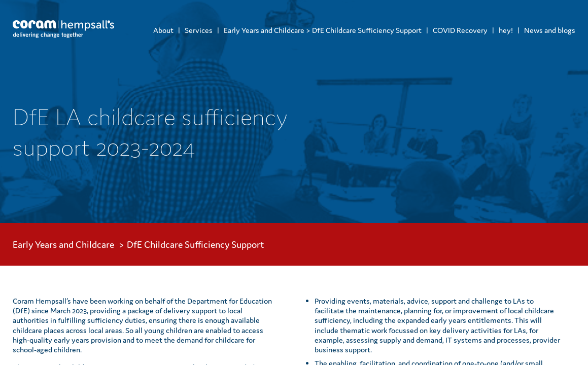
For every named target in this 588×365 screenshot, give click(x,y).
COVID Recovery (460, 30)
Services (199, 30)
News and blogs (550, 30)
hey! (506, 30)
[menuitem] (163, 30)
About (163, 30)
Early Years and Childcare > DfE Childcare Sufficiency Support (323, 30)
